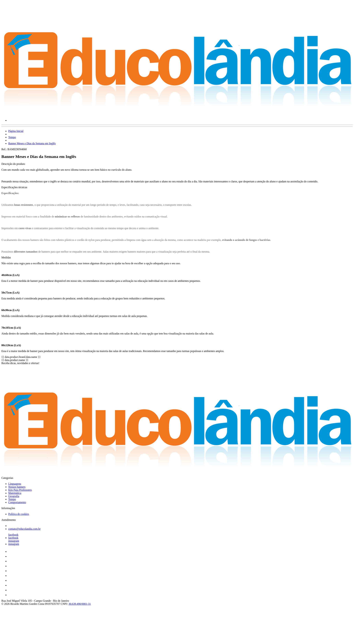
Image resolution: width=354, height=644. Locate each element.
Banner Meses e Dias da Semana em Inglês (32, 143)
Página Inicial (16, 131)
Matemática (15, 493)
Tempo (12, 137)
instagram (14, 541)
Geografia (14, 496)
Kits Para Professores (20, 490)
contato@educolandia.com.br (24, 529)
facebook (13, 535)
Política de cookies (19, 514)
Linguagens (15, 484)
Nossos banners (17, 487)
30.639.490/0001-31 (80, 604)
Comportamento (17, 502)
